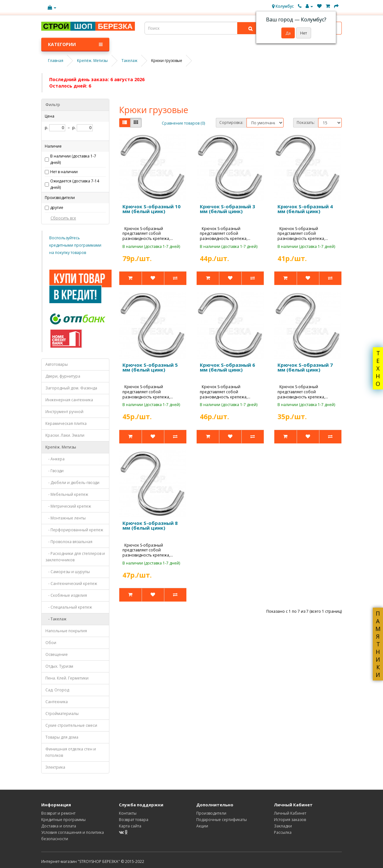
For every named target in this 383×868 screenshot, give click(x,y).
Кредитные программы (63, 820)
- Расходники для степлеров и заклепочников (75, 557)
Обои (51, 643)
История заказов (290, 820)
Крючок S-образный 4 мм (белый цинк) (305, 209)
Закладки (283, 826)
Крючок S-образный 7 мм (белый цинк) (305, 367)
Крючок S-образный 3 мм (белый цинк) (227, 209)
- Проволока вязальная (69, 542)
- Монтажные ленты (66, 518)
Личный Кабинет (290, 813)
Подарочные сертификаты (222, 820)
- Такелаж (56, 619)
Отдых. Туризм (59, 666)
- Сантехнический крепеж (71, 584)
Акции (202, 826)
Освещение (57, 654)
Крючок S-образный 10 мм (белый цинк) (152, 209)
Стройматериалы (62, 714)
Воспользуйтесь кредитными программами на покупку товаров (75, 245)
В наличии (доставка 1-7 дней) (73, 159)
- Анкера (55, 459)
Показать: (306, 123)
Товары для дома (62, 737)
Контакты (128, 813)
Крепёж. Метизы (61, 447)
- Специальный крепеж (69, 607)
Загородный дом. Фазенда (71, 388)
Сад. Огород (57, 690)
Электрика (55, 767)
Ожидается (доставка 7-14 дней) (75, 184)
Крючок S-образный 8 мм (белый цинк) (150, 525)
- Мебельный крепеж (67, 494)
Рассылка (283, 832)
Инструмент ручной (64, 412)
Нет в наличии (64, 172)
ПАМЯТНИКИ (378, 644)
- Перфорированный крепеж (74, 530)
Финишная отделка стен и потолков (71, 752)
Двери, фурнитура (63, 376)
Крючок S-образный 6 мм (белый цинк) (227, 367)
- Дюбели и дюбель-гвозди (72, 483)
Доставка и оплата (59, 826)
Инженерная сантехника (69, 400)
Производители (211, 813)
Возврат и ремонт (58, 813)
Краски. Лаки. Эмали (65, 435)
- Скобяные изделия (66, 595)
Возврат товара (134, 820)
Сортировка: (231, 123)
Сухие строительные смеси (71, 725)
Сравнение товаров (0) (183, 123)
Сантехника (57, 702)
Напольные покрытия (66, 631)
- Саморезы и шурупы (68, 572)
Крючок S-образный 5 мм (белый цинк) (150, 367)
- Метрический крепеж (68, 506)
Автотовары (57, 364)
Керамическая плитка (66, 423)
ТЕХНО (378, 368)
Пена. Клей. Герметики (67, 678)
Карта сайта (130, 826)
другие (57, 207)
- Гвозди (55, 471)
